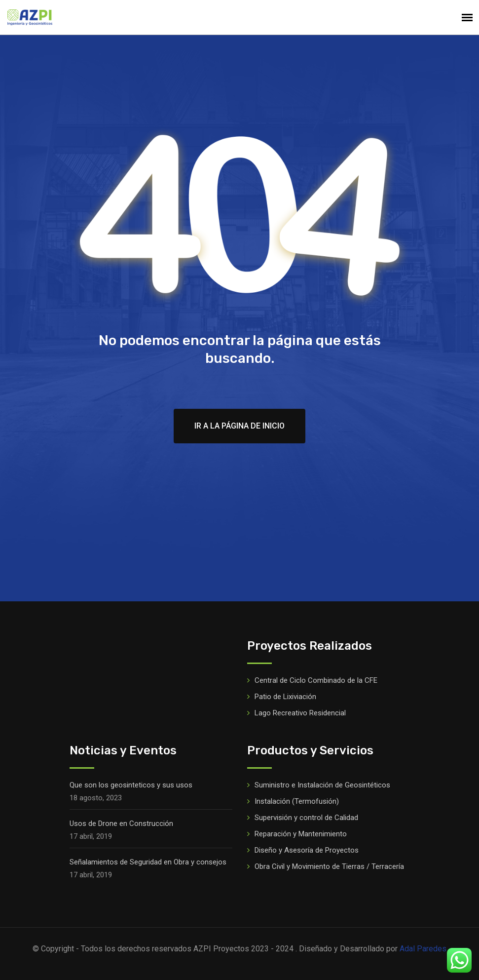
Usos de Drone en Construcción (121, 823)
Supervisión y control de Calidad (306, 818)
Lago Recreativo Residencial (300, 713)
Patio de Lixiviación (285, 697)
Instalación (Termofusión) (297, 801)
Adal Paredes (423, 949)
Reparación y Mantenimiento (301, 834)
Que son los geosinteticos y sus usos (131, 785)
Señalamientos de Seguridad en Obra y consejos (148, 862)
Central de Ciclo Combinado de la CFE (316, 680)
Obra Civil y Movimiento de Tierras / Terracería (329, 866)
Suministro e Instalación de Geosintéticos (322, 785)
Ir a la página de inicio (239, 426)
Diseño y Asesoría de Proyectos (307, 850)
